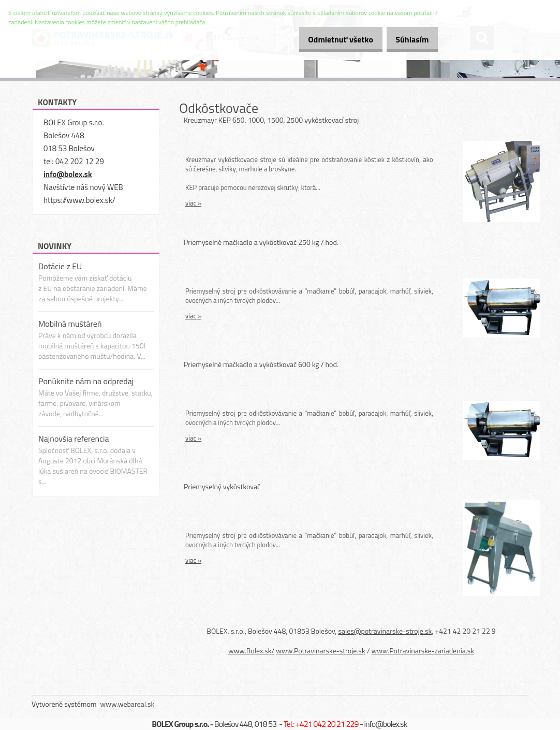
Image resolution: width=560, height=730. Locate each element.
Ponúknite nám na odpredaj (86, 381)
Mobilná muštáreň (70, 324)
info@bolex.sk (68, 174)
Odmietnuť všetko (329, 39)
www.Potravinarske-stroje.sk (320, 651)
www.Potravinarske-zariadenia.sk (423, 651)
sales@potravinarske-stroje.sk (385, 631)
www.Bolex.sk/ (251, 651)
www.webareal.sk (128, 704)
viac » (193, 203)
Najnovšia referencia (74, 439)
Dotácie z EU (60, 266)
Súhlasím (408, 39)
